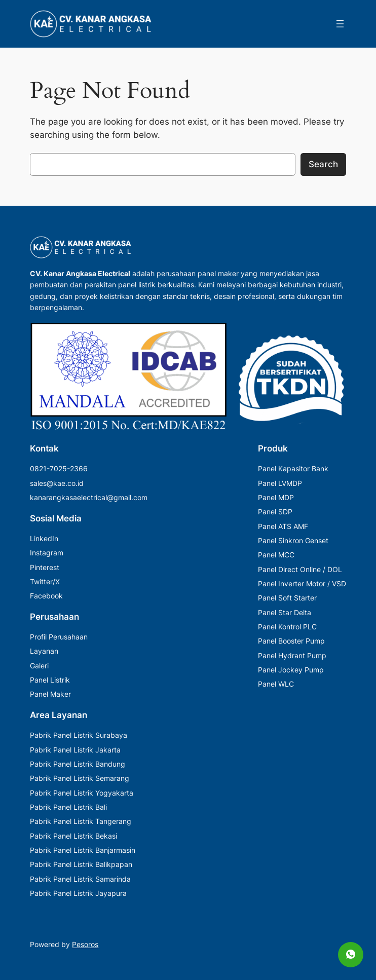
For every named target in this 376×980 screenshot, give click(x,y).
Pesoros (85, 944)
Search (323, 164)
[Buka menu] (340, 24)
